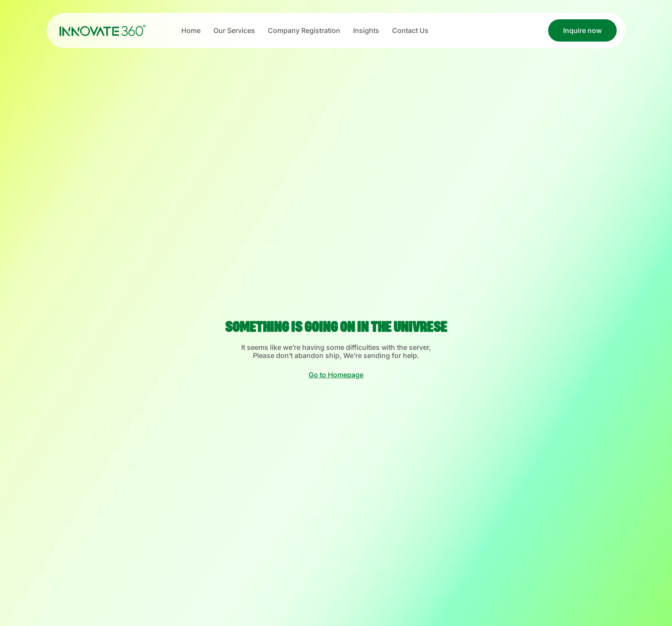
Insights (366, 30)
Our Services (234, 30)
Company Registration (304, 30)
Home (191, 30)
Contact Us (410, 30)
